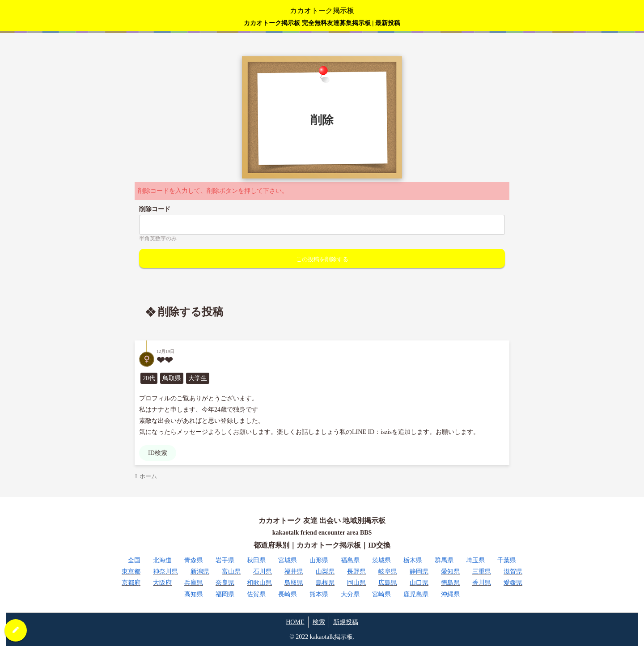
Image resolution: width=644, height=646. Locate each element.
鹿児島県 (416, 594)
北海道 (162, 560)
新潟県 (200, 572)
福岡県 (225, 594)
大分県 (350, 594)
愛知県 (450, 572)
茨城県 (381, 560)
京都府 (131, 583)
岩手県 (225, 560)
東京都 (131, 572)
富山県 (231, 572)
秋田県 (256, 560)
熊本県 (319, 594)
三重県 (482, 572)
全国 (134, 560)
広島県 (388, 583)
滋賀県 (513, 572)
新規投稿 (347, 622)
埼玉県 (475, 560)
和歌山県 (259, 583)
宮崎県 (381, 594)
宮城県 (288, 560)
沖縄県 (450, 594)
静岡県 (419, 572)
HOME (294, 622)
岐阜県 (388, 572)
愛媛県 (513, 583)
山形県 (319, 560)
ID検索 (158, 453)
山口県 (419, 583)
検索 (319, 622)
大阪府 (162, 583)
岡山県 (356, 583)
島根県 (325, 583)
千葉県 (507, 560)
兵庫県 (194, 583)
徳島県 (450, 583)
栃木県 (413, 560)
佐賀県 (256, 594)
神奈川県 (165, 572)
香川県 (482, 583)
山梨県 (325, 572)
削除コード (155, 209)
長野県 (356, 572)
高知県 (194, 594)
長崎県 (288, 594)
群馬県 (444, 560)
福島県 (350, 560)
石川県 (263, 572)
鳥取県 (294, 583)
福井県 (294, 572)
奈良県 (225, 583)
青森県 (194, 560)
